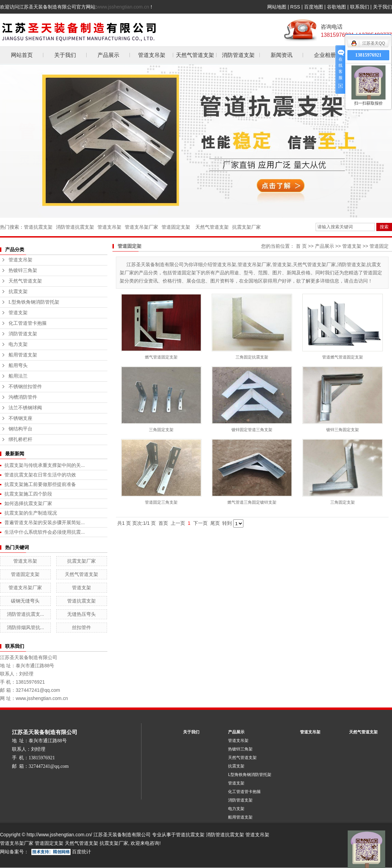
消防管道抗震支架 (75, 227)
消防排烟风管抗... (26, 627)
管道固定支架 (176, 227)
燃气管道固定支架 (161, 357)
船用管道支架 (23, 355)
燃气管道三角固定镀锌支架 (252, 502)
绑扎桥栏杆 (20, 439)
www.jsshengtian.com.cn (123, 7)
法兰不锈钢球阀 (25, 408)
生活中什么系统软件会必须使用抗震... (45, 532)
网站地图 (277, 7)
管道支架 (18, 313)
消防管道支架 (238, 55)
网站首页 (22, 55)
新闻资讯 (282, 55)
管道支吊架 (152, 55)
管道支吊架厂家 (141, 227)
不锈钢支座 (20, 418)
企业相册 (325, 55)
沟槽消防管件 (23, 397)
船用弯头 (18, 366)
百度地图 (314, 7)
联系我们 (360, 7)
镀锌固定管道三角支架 (252, 430)
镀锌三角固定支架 (343, 430)
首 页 (301, 246)
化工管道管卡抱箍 (28, 323)
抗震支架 (18, 292)
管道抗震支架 (38, 227)
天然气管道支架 (195, 55)
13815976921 (368, 55)
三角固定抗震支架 (252, 357)
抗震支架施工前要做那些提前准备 (40, 484)
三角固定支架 (161, 430)
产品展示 (108, 55)
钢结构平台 (20, 429)
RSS (295, 7)
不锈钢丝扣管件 (25, 387)
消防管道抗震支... (26, 614)
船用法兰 (18, 376)
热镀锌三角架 (23, 270)
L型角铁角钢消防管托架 (34, 302)
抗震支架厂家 (246, 227)
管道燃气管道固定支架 (343, 357)
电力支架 (18, 344)
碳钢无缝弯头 (25, 601)
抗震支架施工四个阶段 (28, 494)
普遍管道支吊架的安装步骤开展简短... (45, 522)
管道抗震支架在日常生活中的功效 (40, 475)
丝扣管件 (81, 627)
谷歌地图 (336, 7)
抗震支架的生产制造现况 (31, 513)
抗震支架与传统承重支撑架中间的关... (45, 465)
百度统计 (81, 852)
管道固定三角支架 (161, 502)
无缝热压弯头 (81, 614)
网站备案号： (14, 852)
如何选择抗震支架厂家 (28, 503)
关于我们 (382, 7)
